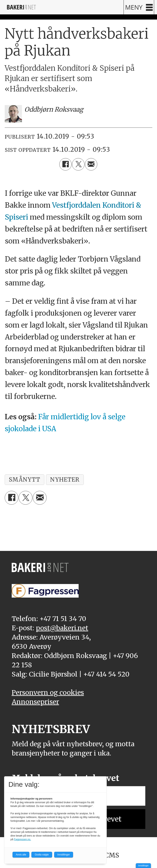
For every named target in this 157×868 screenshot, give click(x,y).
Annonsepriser (35, 702)
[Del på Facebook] (65, 164)
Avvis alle (21, 855)
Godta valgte (42, 855)
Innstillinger (143, 866)
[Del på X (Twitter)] (78, 164)
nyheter (65, 480)
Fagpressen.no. (22, 839)
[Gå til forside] (21, 7)
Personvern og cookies (48, 692)
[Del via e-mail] (91, 164)
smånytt (25, 480)
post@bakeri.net (62, 628)
